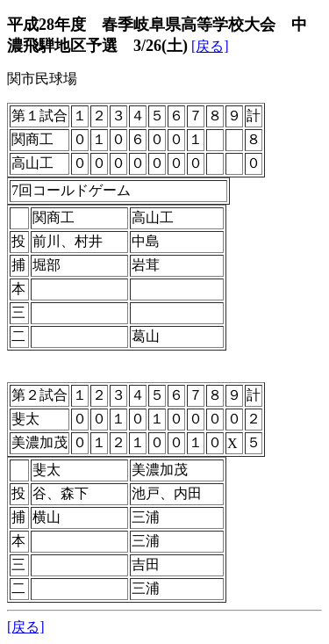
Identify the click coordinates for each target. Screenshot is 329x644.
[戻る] (210, 46)
